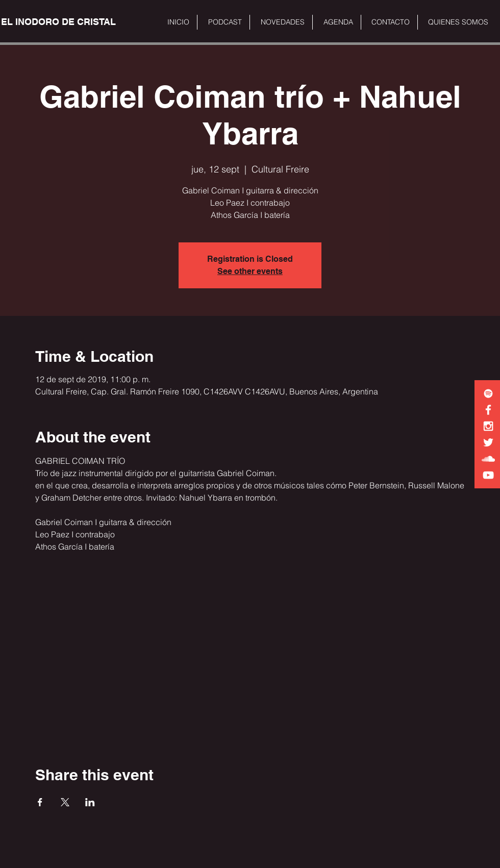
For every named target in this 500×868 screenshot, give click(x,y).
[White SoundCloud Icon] (488, 459)
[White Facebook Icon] (488, 410)
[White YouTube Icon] (488, 475)
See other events (250, 271)
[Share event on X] (65, 802)
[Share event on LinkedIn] (90, 802)
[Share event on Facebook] (40, 802)
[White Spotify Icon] (488, 393)
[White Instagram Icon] (488, 426)
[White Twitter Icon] (488, 442)
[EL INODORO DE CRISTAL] (58, 22)
